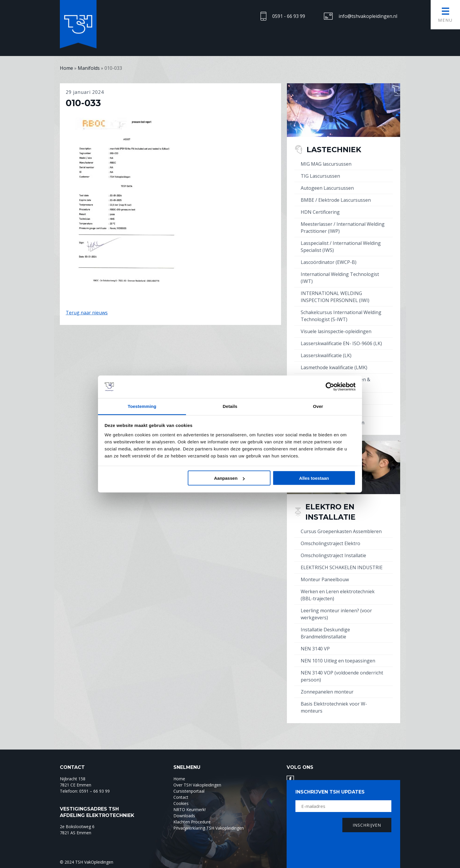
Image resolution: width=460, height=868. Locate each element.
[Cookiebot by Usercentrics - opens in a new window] (330, 387)
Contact (181, 797)
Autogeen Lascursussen (327, 188)
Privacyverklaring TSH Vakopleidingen (209, 828)
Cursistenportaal (189, 791)
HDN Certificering (320, 212)
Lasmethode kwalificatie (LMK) (334, 367)
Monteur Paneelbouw (325, 579)
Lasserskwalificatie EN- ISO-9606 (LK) (341, 343)
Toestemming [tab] (142, 406)
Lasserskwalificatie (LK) (326, 355)
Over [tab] (318, 406)
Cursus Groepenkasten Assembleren (341, 531)
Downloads (184, 816)
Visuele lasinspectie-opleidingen (336, 331)
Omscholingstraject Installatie (333, 555)
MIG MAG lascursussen (326, 164)
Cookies (181, 803)
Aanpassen (229, 478)
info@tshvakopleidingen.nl (368, 16)
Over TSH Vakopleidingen (197, 785)
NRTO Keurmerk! (190, 809)
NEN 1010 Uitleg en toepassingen (338, 661)
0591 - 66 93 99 (289, 16)
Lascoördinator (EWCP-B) (329, 262)
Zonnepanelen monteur (327, 692)
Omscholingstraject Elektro (330, 543)
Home (179, 779)
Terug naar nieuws (87, 313)
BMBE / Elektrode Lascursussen (336, 200)
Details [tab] (230, 406)
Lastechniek (334, 150)
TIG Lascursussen (320, 176)
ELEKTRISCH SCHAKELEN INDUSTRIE (342, 567)
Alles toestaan (314, 478)
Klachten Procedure (192, 822)
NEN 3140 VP (315, 649)
